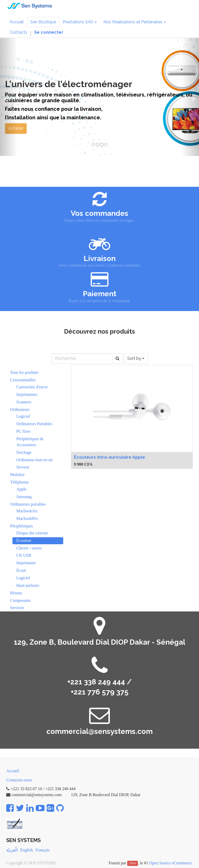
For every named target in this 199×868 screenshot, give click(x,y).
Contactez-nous (19, 780)
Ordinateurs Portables (34, 424)
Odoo (133, 863)
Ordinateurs (20, 409)
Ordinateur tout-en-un (34, 460)
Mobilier (17, 475)
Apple (21, 489)
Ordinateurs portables (28, 504)
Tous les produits (24, 372)
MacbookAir (27, 511)
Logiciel (23, 416)
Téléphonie (19, 482)
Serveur (23, 467)
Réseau (16, 593)
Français (42, 850)
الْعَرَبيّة (12, 850)
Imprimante (26, 563)
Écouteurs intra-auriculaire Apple (109, 457)
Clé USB (24, 555)
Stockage (24, 452)
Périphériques (22, 526)
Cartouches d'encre (32, 387)
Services (17, 608)
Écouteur (24, 540)
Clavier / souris (29, 548)
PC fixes (23, 431)
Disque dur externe (32, 533)
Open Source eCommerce (170, 863)
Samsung (24, 497)
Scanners (24, 402)
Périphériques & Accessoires (30, 442)
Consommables (23, 380)
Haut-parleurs (28, 585)
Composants (20, 600)
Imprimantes (27, 394)
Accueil (13, 771)
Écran (21, 570)
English (27, 850)
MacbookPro (27, 518)
